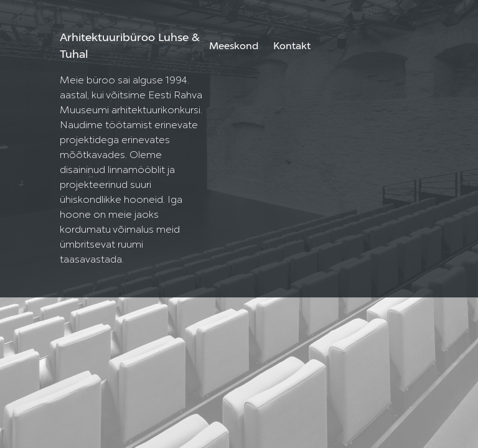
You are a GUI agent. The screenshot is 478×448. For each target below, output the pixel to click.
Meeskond (234, 47)
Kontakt (292, 47)
